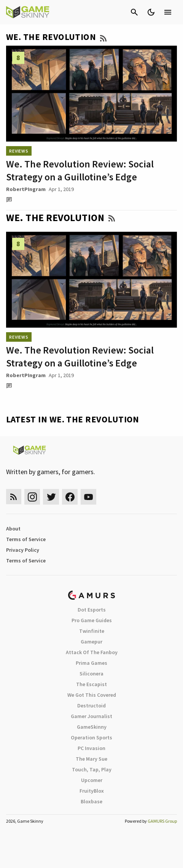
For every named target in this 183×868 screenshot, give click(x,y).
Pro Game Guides (92, 620)
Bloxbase (91, 801)
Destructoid (91, 706)
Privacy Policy (23, 550)
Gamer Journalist (91, 716)
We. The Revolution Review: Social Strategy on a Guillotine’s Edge (80, 170)
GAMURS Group (162, 821)
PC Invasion (91, 748)
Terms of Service (26, 539)
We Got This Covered (92, 695)
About (13, 529)
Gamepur (91, 642)
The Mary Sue (91, 759)
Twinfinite (92, 631)
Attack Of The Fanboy (92, 652)
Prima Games (91, 663)
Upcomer (92, 780)
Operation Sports (91, 737)
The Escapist (91, 684)
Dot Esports (92, 610)
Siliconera (91, 674)
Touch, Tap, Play (92, 769)
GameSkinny (92, 727)
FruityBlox (92, 791)
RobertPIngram (26, 189)
